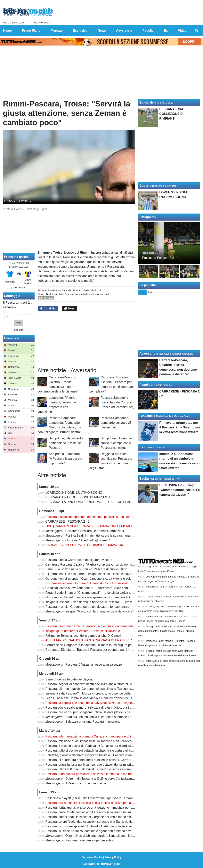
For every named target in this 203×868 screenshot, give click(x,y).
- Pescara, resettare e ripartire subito (80, 840)
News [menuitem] (102, 31)
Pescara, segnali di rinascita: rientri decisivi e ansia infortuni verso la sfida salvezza (103, 684)
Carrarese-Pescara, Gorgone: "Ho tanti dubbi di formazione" (87, 583)
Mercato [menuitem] (57, 31)
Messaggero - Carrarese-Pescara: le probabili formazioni (85, 531)
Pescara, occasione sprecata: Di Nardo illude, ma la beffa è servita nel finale (98, 826)
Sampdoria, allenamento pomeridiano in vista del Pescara (66, 443)
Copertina (147, 186)
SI (8, 312)
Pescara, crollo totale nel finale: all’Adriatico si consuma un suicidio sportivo (98, 812)
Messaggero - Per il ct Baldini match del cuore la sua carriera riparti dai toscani (100, 536)
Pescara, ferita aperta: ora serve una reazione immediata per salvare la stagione (101, 808)
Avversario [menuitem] (124, 31)
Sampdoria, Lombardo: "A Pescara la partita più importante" (65, 459)
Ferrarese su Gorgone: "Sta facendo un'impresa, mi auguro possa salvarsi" (97, 645)
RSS (118, 864)
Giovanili (146, 416)
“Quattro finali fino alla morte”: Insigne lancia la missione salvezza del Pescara (99, 574)
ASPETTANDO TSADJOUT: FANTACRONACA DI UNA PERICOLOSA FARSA (99, 640)
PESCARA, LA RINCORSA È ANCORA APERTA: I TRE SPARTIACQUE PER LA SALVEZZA (110, 502)
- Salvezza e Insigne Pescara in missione (83, 722)
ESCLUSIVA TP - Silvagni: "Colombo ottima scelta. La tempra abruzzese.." (179, 490)
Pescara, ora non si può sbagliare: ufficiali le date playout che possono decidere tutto (104, 712)
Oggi (142, 292)
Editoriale (146, 102)
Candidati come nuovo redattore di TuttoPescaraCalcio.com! (87, 588)
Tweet (70, 309)
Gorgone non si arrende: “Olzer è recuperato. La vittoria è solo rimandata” (96, 579)
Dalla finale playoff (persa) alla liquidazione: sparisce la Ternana (89, 798)
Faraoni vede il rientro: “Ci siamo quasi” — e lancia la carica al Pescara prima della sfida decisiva (113, 593)
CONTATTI (107, 864)
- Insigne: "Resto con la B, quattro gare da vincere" (90, 611)
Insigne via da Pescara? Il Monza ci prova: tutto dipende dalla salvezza (95, 693)
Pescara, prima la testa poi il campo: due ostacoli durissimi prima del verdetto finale (103, 765)
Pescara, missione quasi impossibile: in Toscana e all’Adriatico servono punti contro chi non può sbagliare (118, 741)
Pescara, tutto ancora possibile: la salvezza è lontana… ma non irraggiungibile (100, 774)
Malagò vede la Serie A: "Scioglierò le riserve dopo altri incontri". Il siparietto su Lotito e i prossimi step (167, 631)
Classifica (11, 338)
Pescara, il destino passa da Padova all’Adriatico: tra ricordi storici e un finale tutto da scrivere (110, 746)
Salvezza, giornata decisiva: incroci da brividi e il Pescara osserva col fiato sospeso (103, 755)
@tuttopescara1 (100, 294)
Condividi (48, 309)
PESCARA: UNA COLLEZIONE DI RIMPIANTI (78, 497)
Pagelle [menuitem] (148, 31)
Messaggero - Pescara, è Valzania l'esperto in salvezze (84, 665)
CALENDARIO (91, 864)
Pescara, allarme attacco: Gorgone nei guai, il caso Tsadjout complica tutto (97, 689)
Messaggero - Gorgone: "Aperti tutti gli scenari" (78, 540)
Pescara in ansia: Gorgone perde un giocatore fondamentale (87, 607)
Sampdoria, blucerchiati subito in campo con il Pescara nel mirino (117, 443)
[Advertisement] (86, 340)
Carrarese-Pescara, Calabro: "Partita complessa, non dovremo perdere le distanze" (103, 565)
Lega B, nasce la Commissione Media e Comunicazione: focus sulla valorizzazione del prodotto (111, 698)
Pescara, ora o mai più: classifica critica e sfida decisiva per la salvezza (95, 803)
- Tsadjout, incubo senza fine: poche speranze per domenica (96, 717)
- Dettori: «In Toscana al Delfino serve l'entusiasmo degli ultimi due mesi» (105, 779)
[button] (19, 323)
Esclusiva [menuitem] (80, 31)
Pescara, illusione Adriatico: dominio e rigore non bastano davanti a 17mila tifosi (101, 831)
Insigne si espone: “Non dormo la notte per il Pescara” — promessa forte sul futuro (102, 602)
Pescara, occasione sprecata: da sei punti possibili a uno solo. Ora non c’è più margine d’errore (111, 517)
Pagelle (145, 385)
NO (9, 317)
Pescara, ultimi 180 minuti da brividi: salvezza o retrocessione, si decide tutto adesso (104, 769)
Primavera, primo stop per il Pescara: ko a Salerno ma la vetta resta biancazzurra (179, 427)
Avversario (54, 290)
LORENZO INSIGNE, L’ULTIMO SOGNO (74, 493)
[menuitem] (197, 31)
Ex (141, 447)
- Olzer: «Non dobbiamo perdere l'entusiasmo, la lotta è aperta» (98, 836)
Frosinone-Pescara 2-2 (158, 258)
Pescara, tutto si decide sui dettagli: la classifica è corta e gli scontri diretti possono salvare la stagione (116, 750)
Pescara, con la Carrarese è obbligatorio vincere (79, 560)
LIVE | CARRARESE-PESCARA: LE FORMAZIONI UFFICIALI (89, 526)
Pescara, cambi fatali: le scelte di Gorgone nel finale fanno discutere (93, 817)
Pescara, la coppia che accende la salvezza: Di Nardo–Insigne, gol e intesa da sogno (104, 703)
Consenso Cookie (92, 857)
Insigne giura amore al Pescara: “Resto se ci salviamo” (83, 631)
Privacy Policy (113, 857)
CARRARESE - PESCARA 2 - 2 (68, 522)
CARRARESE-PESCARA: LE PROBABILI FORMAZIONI (85, 545)
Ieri (150, 292)
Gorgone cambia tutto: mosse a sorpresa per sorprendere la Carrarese (94, 597)
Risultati (19, 330)
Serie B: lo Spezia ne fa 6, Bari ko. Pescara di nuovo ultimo (86, 569)
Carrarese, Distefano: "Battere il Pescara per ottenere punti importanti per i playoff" (103, 650)
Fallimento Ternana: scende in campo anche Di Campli (83, 636)
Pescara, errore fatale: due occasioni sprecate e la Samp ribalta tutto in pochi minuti (103, 822)
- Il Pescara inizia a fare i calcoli (76, 783)
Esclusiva (147, 479)
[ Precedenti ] (19, 287)
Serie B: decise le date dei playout (69, 679)
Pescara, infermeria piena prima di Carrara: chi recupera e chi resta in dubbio (99, 736)
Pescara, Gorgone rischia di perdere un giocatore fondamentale (89, 626)
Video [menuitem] (182, 31)
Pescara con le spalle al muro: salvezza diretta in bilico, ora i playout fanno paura (101, 708)
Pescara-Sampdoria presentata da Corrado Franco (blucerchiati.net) (118, 402)
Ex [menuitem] (166, 31)
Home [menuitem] (7, 31)
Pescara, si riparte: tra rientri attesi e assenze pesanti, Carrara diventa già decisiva (102, 760)
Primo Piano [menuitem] (31, 31)
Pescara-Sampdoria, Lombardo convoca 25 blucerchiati (116, 423)
